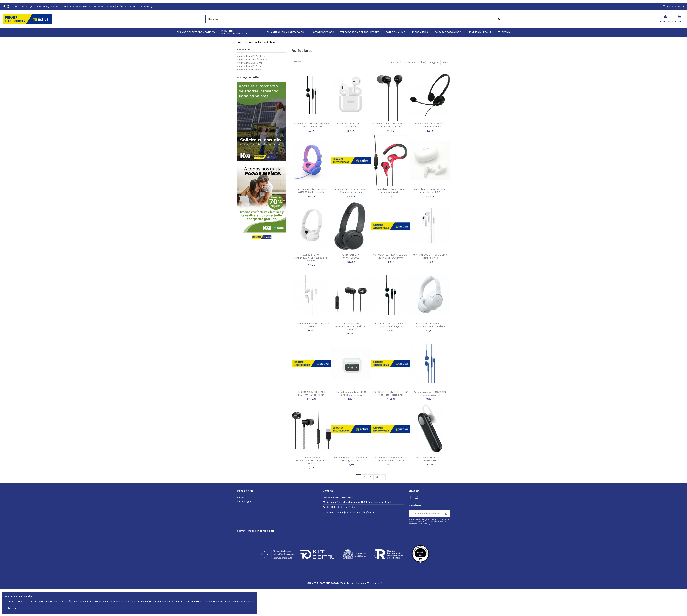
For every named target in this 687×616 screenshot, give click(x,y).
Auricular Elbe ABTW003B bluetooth (351, 122)
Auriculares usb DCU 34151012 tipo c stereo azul (430, 390)
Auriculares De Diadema (252, 53)
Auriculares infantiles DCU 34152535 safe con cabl (311, 187)
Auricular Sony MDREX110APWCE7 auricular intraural (351, 323)
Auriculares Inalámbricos (253, 56)
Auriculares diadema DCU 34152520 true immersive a (430, 322)
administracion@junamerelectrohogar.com (351, 509)
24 (446, 59)
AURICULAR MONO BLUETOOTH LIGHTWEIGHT (430, 456)
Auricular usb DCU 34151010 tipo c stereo (311, 322)
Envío (16, 3)
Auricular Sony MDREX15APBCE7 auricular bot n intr (391, 122)
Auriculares (244, 46)
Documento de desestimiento (76, 3)
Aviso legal (27, 3)
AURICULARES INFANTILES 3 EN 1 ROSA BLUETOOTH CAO (391, 253)
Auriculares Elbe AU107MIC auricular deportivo (391, 187)
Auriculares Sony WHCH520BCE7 (351, 253)
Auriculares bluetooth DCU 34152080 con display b (351, 390)
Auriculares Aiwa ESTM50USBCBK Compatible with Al (311, 457)
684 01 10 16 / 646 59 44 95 (341, 504)
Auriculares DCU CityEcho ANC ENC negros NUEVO (351, 456)
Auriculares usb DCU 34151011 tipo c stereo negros (391, 322)
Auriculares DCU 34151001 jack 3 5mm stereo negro (311, 122)
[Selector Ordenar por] (434, 59)
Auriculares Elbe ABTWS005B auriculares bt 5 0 (430, 187)
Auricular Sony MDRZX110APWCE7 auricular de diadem (311, 254)
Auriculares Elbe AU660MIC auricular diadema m (430, 122)
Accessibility (146, 3)
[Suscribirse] (446, 510)
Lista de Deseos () (674, 3)
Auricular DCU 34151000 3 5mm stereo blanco (430, 253)
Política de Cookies (126, 3)
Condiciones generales (47, 3)
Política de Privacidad (104, 3)
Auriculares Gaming (250, 66)
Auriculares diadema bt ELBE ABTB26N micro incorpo (391, 456)
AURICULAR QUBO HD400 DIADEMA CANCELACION (311, 390)
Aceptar (12, 608)
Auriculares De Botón (251, 59)
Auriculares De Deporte (252, 63)
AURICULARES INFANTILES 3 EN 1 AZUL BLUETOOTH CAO (391, 390)
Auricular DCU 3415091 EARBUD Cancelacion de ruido (351, 187)
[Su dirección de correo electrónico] (426, 510)
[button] (196, 29)
